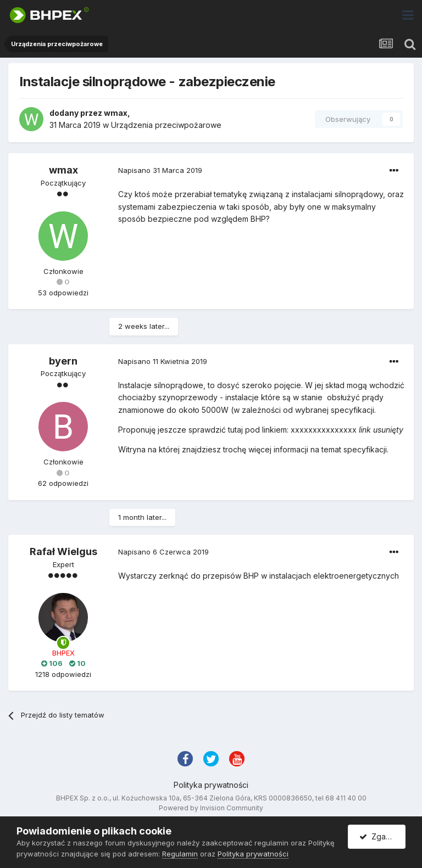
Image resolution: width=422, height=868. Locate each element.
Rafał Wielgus (63, 551)
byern (63, 361)
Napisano (160, 170)
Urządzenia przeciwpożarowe (166, 125)
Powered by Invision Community (211, 808)
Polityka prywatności (211, 785)
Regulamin (180, 854)
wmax (116, 113)
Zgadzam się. (382, 836)
